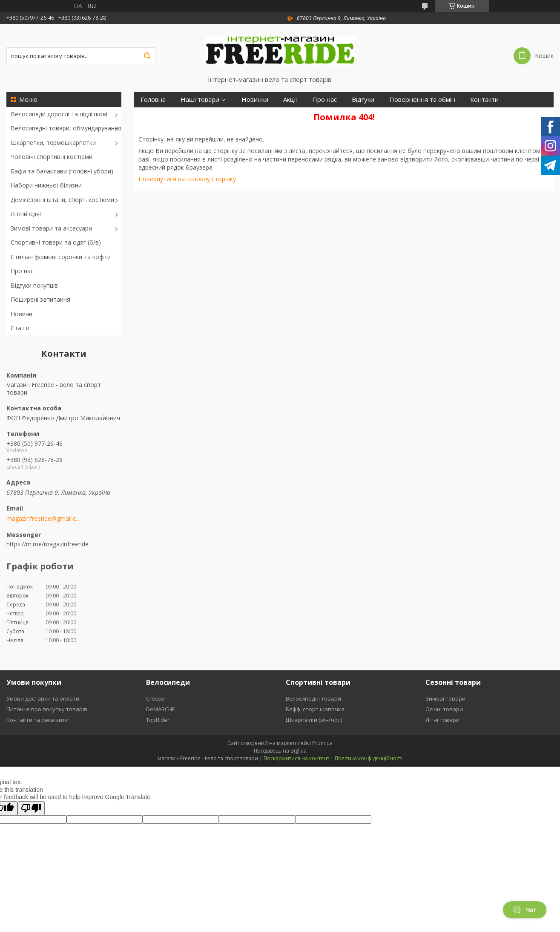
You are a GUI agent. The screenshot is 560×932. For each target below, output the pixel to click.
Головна (153, 100)
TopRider (158, 720)
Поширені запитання (40, 299)
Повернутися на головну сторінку (187, 179)
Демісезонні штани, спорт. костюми (62, 200)
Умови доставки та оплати (43, 698)
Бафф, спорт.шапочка (315, 709)
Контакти (484, 100)
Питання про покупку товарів (47, 709)
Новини (22, 314)
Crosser (156, 698)
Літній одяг (26, 214)
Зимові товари (445, 698)
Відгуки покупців (34, 285)
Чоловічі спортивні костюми (52, 157)
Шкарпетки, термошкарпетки (53, 143)
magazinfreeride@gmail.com (44, 519)
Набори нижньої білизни (46, 185)
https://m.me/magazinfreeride (47, 544)
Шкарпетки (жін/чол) (314, 720)
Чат (525, 910)
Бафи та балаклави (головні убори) (62, 171)
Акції (290, 100)
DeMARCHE (161, 709)
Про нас (22, 271)
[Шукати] (147, 56)
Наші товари (200, 100)
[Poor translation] (31, 808)
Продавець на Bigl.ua (280, 751)
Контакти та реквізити (37, 720)
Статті (20, 328)
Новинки (255, 100)
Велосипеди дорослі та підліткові (59, 114)
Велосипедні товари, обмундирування (66, 128)
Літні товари (442, 720)
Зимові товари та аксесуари (51, 228)
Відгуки (363, 100)
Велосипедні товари (313, 698)
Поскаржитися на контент (296, 758)
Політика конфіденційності (369, 758)
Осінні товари (444, 709)
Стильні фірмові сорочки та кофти (61, 257)
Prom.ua (322, 743)
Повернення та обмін (422, 100)
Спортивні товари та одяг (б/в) (56, 242)
